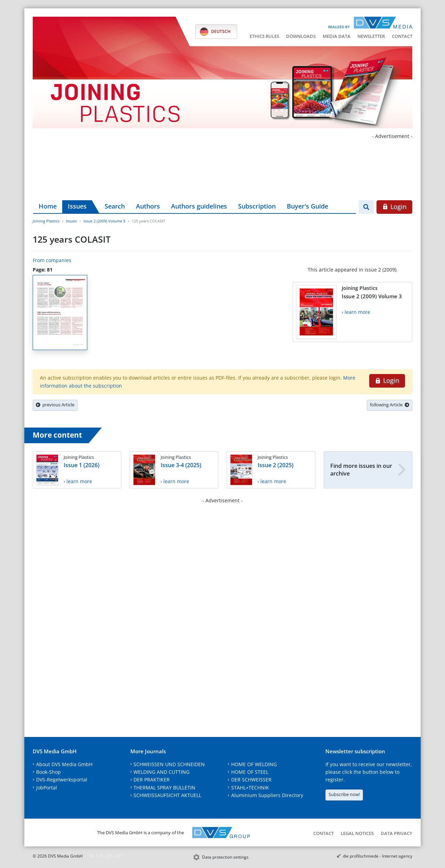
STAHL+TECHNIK (250, 788)
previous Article (55, 405)
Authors (148, 206)
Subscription (257, 206)
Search (115, 206)
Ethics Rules (264, 36)
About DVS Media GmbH (64, 764)
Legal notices (357, 833)
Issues (77, 206)
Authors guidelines (199, 206)
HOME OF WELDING (254, 764)
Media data (337, 36)
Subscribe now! (344, 794)
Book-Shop (48, 772)
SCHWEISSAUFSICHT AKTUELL (167, 795)
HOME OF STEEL (250, 772)
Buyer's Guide (308, 206)
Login (394, 206)
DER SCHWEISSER (251, 780)
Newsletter (371, 36)
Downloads (301, 36)
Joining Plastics (46, 221)
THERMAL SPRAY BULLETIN (164, 788)
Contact (402, 36)
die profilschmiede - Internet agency (378, 856)
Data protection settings (225, 857)
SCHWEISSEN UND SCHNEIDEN (169, 764)
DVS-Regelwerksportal (62, 780)
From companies (52, 260)
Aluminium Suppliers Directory (267, 795)
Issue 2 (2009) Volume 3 (104, 221)
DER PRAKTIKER (152, 780)
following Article (390, 405)
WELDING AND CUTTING (161, 772)
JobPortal (47, 788)
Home (48, 206)
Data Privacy (397, 833)
